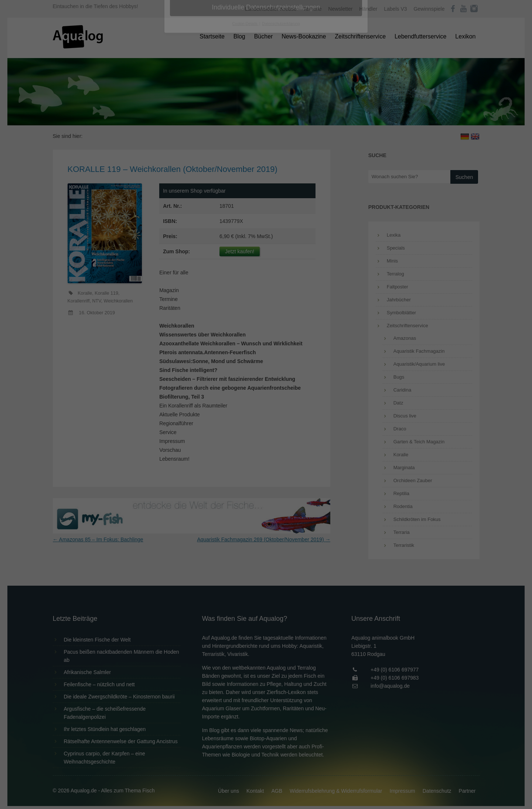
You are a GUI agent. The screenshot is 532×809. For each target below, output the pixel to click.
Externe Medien (334, 119)
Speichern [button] (266, 167)
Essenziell (187, 119)
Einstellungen (185, 102)
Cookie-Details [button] (245, 205)
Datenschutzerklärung (219, 95)
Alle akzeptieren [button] (266, 145)
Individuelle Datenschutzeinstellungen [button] (266, 189)
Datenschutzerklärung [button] (281, 205)
